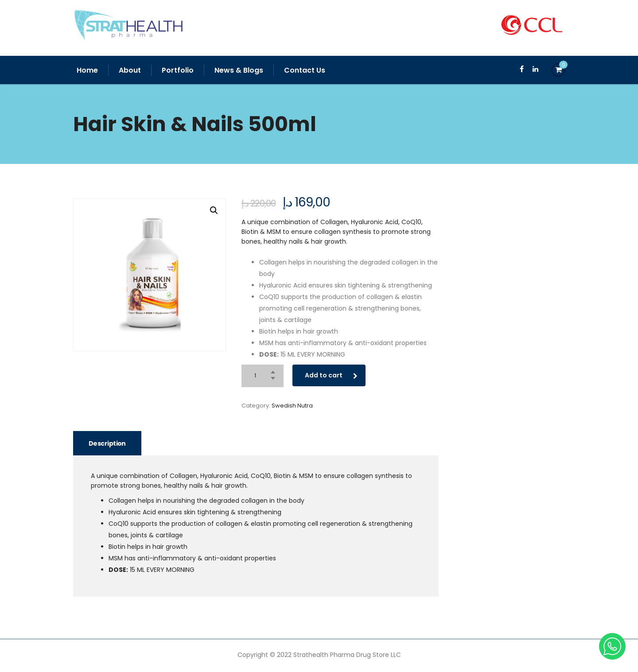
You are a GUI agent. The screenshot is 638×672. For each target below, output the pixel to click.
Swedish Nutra (292, 406)
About (130, 70)
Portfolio (178, 70)
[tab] (107, 443)
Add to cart (331, 375)
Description (107, 443)
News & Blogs (239, 70)
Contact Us (305, 70)
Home (87, 70)
